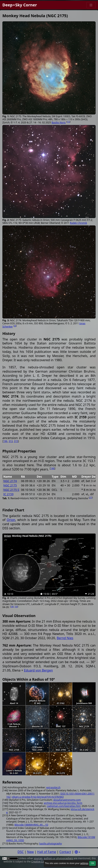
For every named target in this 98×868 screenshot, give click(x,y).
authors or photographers (58, 858)
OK (92, 863)
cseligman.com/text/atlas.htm (64, 806)
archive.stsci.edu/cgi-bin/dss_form (63, 803)
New (30, 852)
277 (91, 497)
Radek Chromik (79, 223)
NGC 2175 (10, 485)
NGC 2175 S (11, 490)
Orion (11, 520)
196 (5, 441)
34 (15, 326)
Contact (65, 852)
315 (16, 441)
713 (68, 122)
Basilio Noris (59, 123)
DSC (21, 852)
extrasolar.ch (53, 787)
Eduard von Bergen (38, 670)
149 (12, 607)
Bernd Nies (65, 638)
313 (11, 441)
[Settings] (77, 852)
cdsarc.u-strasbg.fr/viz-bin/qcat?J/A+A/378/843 (38, 797)
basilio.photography (50, 844)
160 (16, 607)
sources (38, 858)
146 (52, 468)
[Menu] (91, 5)
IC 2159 (8, 494)
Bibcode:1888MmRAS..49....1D (31, 825)
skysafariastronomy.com (67, 800)
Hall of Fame (47, 852)
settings (84, 863)
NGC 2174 (10, 481)
